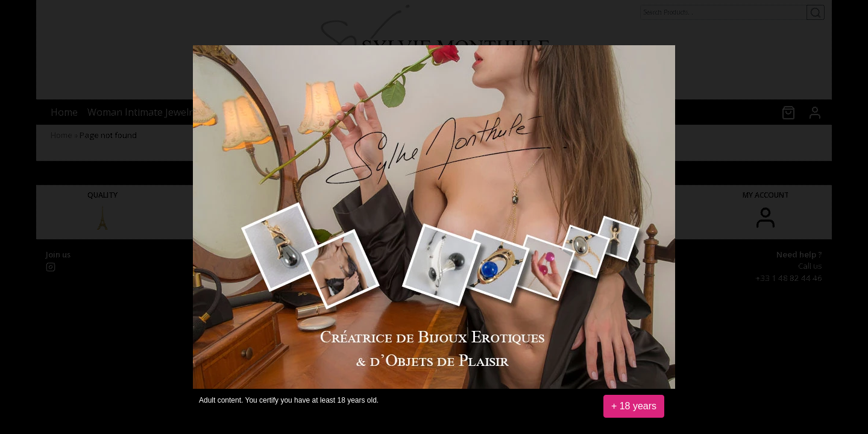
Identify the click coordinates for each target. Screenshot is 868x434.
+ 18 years (634, 406)
